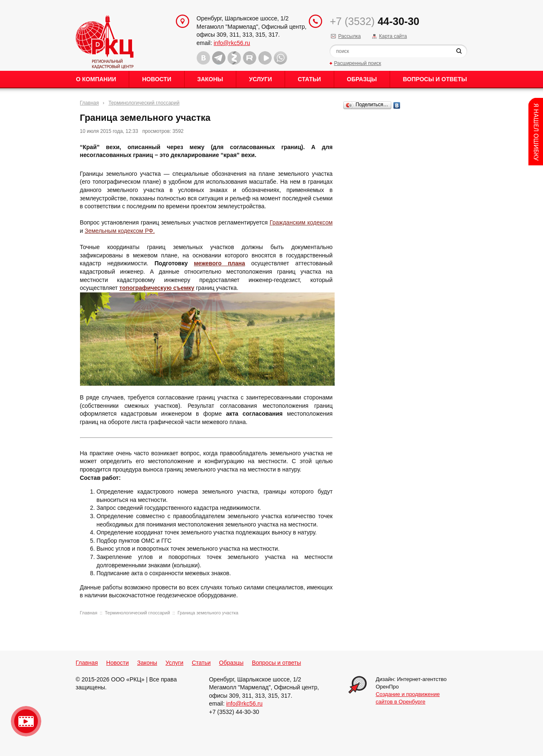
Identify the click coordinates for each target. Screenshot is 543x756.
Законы (210, 79)
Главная (90, 103)
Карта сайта (393, 36)
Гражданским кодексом (301, 222)
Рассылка (349, 36)
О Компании (96, 79)
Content (536, 132)
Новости (157, 79)
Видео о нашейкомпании (26, 721)
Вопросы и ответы (435, 79)
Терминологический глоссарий (144, 103)
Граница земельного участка (208, 613)
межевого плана (219, 263)
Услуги (260, 79)
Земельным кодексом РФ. (120, 231)
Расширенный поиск (357, 63)
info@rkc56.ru (232, 43)
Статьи (310, 79)
